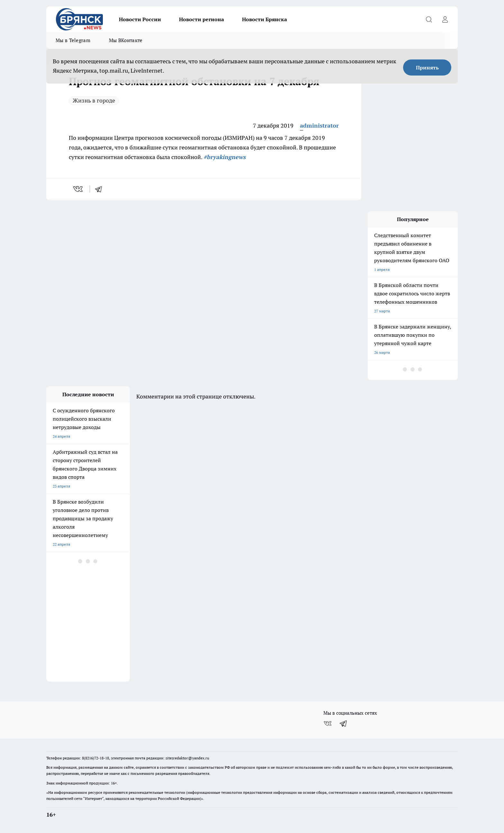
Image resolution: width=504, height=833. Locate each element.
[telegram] (101, 189)
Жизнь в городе (94, 100)
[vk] (79, 189)
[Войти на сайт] (445, 19)
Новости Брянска (265, 19)
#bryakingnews (225, 157)
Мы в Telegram (73, 40)
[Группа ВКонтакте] (328, 723)
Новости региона (202, 19)
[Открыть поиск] (429, 19)
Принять (427, 67)
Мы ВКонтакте (126, 40)
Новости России (140, 19)
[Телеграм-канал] (344, 723)
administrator (319, 125)
